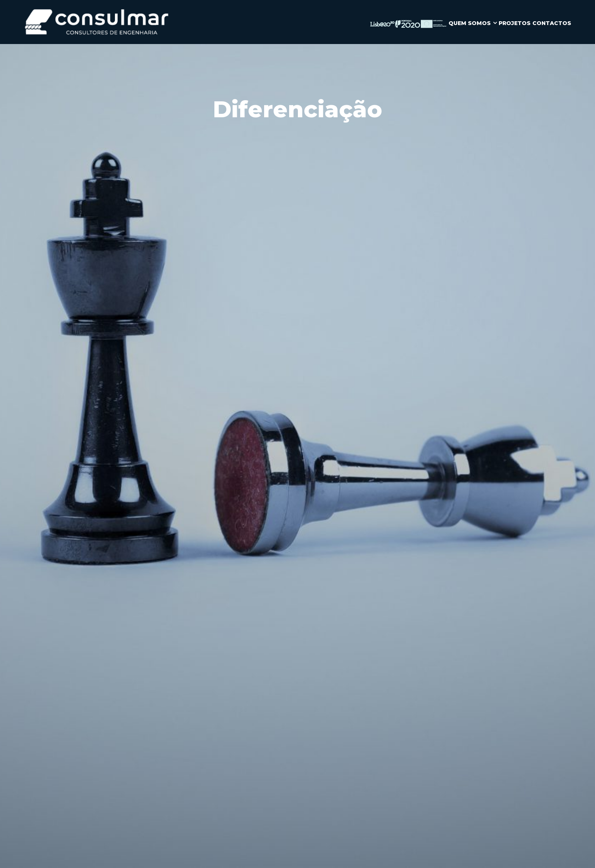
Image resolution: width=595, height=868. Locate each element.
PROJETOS (515, 23)
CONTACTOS (552, 23)
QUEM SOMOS (470, 23)
